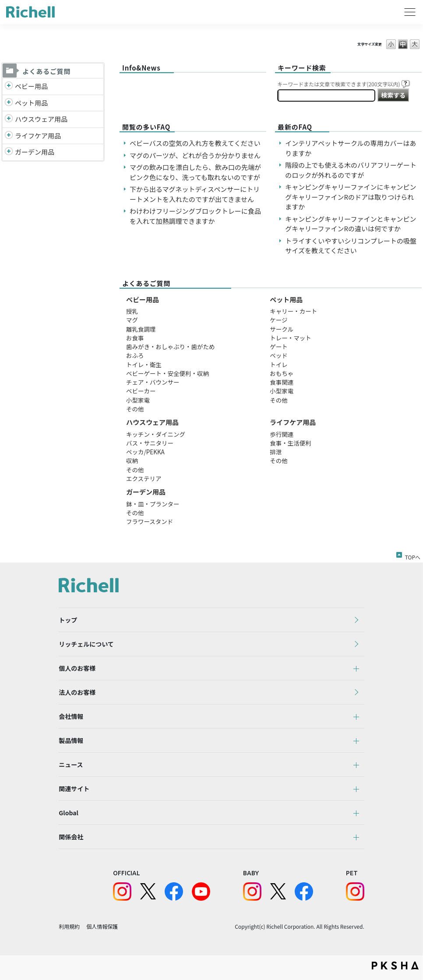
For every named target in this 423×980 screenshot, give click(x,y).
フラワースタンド (150, 521)
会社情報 (71, 716)
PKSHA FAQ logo (395, 966)
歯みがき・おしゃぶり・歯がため (171, 347)
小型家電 (138, 400)
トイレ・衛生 (144, 364)
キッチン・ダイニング (156, 434)
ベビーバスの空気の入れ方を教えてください (195, 143)
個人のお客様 (77, 668)
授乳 (132, 311)
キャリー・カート (293, 311)
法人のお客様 (77, 692)
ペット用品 (31, 103)
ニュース (71, 764)
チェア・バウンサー (153, 382)
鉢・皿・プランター (153, 504)
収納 (132, 460)
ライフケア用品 (38, 136)
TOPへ (413, 555)
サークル (282, 329)
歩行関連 (282, 434)
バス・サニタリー (150, 443)
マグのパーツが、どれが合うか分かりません (198, 155)
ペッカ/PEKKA (145, 452)
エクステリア (144, 478)
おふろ (135, 355)
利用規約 (69, 926)
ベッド (279, 355)
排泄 (276, 452)
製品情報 (71, 740)
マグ (132, 320)
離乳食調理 (141, 329)
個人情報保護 (102, 926)
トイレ (279, 364)
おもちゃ (282, 373)
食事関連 (282, 382)
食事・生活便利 (291, 443)
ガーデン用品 (35, 152)
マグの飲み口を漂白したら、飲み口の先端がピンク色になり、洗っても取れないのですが (195, 172)
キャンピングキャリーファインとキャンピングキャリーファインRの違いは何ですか (351, 224)
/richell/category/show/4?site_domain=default (9, 103)
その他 (135, 409)
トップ (68, 620)
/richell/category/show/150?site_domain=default (9, 152)
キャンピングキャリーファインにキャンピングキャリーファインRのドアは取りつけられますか (351, 197)
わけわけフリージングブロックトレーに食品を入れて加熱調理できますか (195, 216)
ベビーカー (141, 391)
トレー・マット (291, 338)
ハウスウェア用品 (41, 119)
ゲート (279, 347)
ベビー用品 (31, 86)
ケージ (278, 320)
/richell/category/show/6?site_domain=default (9, 136)
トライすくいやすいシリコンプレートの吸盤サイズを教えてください (351, 246)
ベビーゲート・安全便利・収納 (167, 373)
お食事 (135, 338)
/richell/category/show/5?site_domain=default (9, 87)
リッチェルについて (86, 644)
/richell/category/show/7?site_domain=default (9, 119)
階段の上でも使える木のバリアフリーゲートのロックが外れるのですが (351, 170)
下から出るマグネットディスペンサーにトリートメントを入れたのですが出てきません (195, 194)
